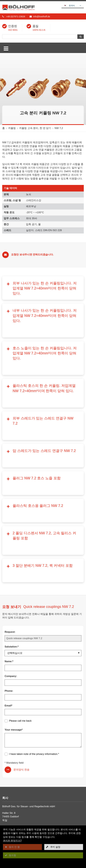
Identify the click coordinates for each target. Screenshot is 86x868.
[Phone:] (43, 605)
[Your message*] (43, 648)
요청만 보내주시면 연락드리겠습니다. (32, 255)
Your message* (14, 637)
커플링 (12, 128)
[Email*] (43, 620)
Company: (11, 584)
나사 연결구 (11, 776)
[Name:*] (43, 575)
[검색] (40, 37)
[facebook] (5, 817)
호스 (7, 788)
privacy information (47, 662)
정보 (7, 764)
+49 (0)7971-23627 (17, 738)
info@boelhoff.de (42, 16)
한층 (7, 795)
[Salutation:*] (43, 561)
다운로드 (10, 757)
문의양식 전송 (21, 677)
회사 (7, 753)
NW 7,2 (59, 128)
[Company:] (43, 590)
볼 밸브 (9, 784)
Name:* (9, 569)
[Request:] (43, 546)
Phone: (9, 598)
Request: (10, 539)
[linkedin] (12, 817)
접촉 (8, 768)
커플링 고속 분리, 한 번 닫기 (35, 128)
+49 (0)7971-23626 (16, 16)
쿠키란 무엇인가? (12, 841)
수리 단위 (10, 791)
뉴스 (7, 761)
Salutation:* (12, 554)
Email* (8, 613)
